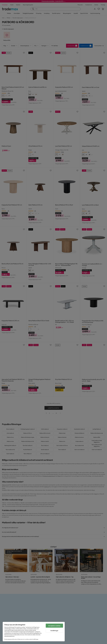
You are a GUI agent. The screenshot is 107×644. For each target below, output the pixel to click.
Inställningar (54, 631)
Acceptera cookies (54, 626)
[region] (34, 632)
